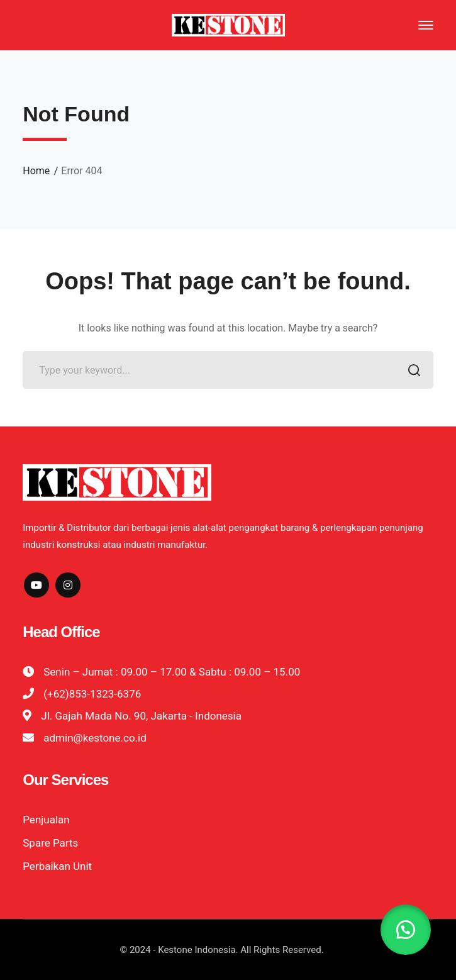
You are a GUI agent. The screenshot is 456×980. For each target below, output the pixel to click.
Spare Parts (50, 843)
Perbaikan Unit (57, 866)
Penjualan (46, 820)
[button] (406, 930)
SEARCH (411, 371)
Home (36, 171)
